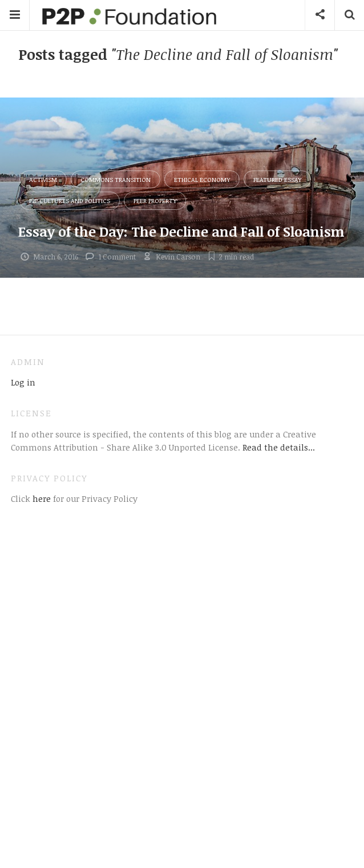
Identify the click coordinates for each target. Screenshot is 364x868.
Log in (23, 382)
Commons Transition (116, 179)
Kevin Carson (178, 257)
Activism (43, 179)
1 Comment (117, 257)
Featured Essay (277, 179)
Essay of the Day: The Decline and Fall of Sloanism (181, 231)
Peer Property (155, 200)
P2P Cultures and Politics (70, 200)
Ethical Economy (202, 179)
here (41, 498)
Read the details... (279, 447)
